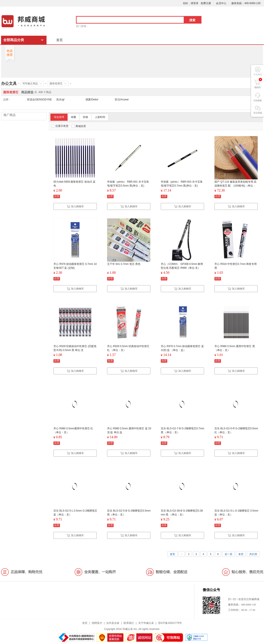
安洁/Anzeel (122, 100)
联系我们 (129, 623)
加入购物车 (75, 206)
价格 (85, 117)
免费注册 (206, 3)
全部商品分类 (14, 40)
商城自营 (79, 126)
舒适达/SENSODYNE (39, 100)
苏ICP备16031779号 (170, 623)
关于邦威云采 (146, 623)
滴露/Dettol (92, 100)
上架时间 (100, 117)
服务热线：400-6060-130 (246, 3)
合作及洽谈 (113, 623)
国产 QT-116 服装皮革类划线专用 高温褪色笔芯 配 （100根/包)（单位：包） (235, 186)
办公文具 (9, 84)
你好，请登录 (191, 3)
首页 (60, 40)
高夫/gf (60, 100)
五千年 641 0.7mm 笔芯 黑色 (124, 264)
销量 (74, 117)
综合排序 (59, 117)
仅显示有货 (60, 126)
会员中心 (221, 3)
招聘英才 (97, 623)
